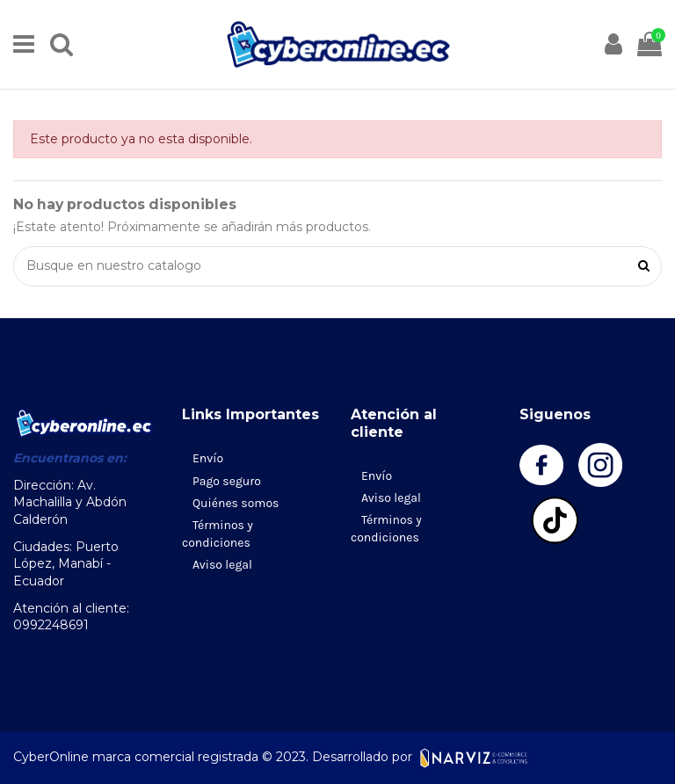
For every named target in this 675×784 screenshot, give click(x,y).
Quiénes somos (236, 503)
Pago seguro (227, 481)
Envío (208, 458)
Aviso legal (222, 565)
